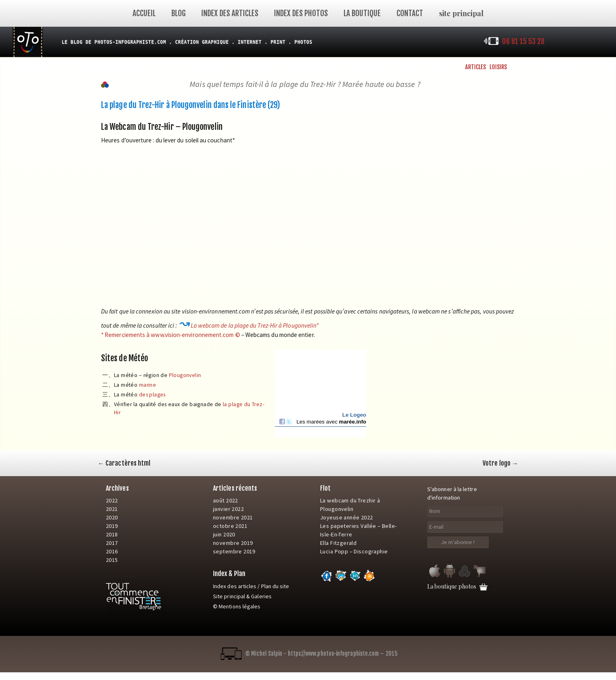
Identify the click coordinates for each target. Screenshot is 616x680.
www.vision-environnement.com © (195, 335)
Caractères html (124, 463)
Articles (476, 67)
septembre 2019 (234, 551)
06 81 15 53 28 (523, 41)
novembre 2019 (233, 543)
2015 (112, 560)
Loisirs (498, 67)
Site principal (229, 596)
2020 (112, 517)
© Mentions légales (237, 606)
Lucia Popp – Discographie (354, 551)
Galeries (261, 596)
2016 (112, 551)
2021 (112, 509)
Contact (410, 13)
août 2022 (226, 500)
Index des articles (230, 13)
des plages (152, 395)
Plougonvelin (185, 375)
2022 (112, 500)
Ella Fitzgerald (338, 543)
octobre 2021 (230, 526)
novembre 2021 (233, 517)
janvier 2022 (228, 509)
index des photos (301, 13)
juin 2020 (224, 534)
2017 (112, 543)
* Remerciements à (126, 335)
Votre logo (500, 463)
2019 (112, 526)
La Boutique (362, 13)
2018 (112, 534)
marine (148, 385)
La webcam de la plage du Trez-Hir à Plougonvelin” (255, 325)
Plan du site (275, 586)
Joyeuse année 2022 (347, 517)
